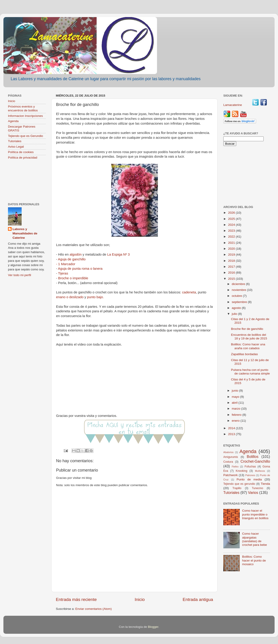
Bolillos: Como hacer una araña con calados (248, 346)
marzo (236, 409)
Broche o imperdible (73, 278)
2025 (232, 219)
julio (235, 314)
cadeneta (189, 292)
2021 (232, 243)
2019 (232, 255)
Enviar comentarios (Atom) (94, 609)
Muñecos (260, 471)
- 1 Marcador (66, 264)
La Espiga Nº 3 (118, 254)
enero (236, 421)
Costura (228, 462)
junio (235, 391)
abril (235, 403)
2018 (232, 261)
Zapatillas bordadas (245, 354)
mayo (236, 397)
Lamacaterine (233, 105)
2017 (232, 267)
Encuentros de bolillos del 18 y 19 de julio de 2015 (249, 337)
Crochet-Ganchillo (255, 461)
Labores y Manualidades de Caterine (25, 233)
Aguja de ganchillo (72, 259)
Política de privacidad (23, 158)
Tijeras (63, 273)
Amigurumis (231, 457)
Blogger (153, 627)
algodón (76, 254)
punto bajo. (95, 297)
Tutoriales (15, 141)
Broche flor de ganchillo (247, 329)
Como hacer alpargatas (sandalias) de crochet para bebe (254, 539)
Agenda (13, 121)
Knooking (242, 471)
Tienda (265, 484)
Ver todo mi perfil (19, 275)
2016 (232, 273)
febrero (237, 415)
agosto (237, 308)
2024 (232, 225)
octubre (237, 296)
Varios (253, 493)
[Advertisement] (27, 181)
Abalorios (228, 452)
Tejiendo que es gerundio (239, 484)
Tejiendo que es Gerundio (26, 136)
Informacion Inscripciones (25, 116)
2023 (232, 231)
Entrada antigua (198, 599)
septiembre (240, 302)
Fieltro (235, 467)
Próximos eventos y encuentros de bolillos (23, 108)
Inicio (140, 599)
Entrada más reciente (76, 599)
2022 (232, 237)
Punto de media (249, 479)
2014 (232, 428)
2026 (232, 213)
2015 (232, 279)
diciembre (239, 284)
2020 (232, 249)
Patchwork (230, 475)
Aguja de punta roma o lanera (80, 269)
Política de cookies (21, 152)
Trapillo (237, 488)
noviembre (239, 290)
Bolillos (253, 457)
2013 (232, 434)
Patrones (250, 475)
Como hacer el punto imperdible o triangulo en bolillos (255, 514)
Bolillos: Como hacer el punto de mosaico (254, 560)
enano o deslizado (70, 297)
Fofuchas (250, 467)
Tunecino (257, 488)
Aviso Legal (16, 147)
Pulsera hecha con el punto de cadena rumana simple (250, 372)
